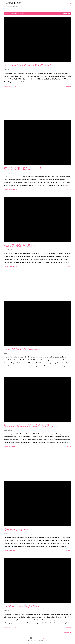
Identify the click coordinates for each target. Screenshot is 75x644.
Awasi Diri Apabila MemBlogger (23, 349)
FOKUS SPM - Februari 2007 (22, 169)
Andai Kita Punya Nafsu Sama (22, 606)
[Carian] (64, 3)
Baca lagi (68, 86)
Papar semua (66, 14)
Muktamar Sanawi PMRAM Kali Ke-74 (27, 65)
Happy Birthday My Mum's (19, 245)
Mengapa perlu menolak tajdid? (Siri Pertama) (31, 426)
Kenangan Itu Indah (16, 529)
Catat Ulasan (13, 86)
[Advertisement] (37, 104)
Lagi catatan (67, 632)
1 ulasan (12, 370)
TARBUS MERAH (13, 3)
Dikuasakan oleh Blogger (37, 638)
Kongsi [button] (6, 86)
